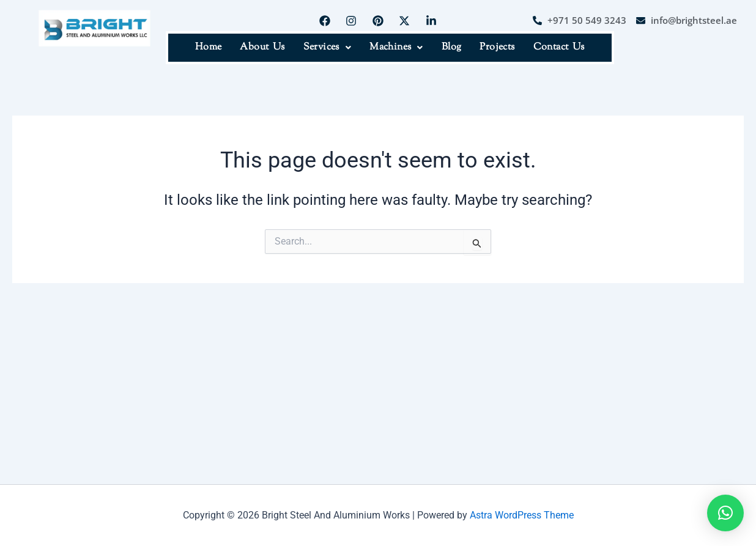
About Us (262, 47)
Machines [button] (396, 47)
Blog (452, 47)
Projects (497, 47)
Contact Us (559, 47)
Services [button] (328, 47)
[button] (328, 48)
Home (209, 47)
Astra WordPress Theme (522, 515)
